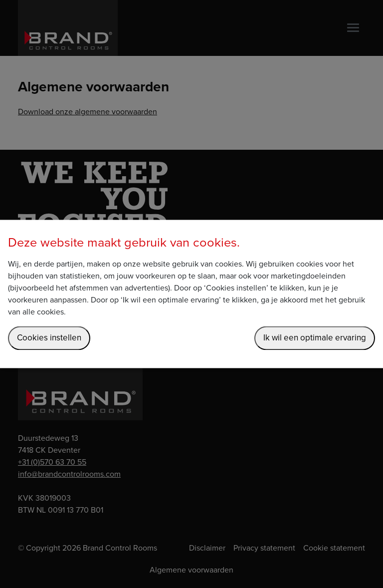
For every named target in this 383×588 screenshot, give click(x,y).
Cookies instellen (49, 338)
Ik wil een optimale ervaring (315, 338)
